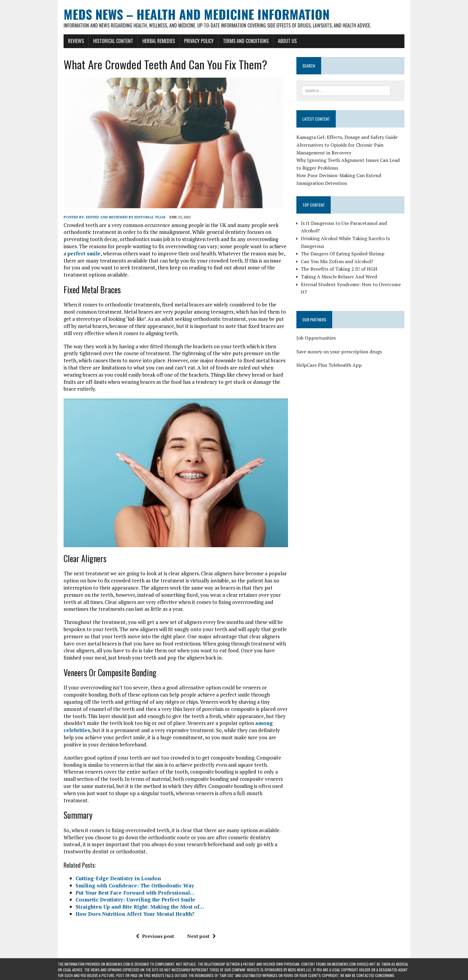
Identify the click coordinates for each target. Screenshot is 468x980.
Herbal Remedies (153, 41)
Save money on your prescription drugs (341, 344)
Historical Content (107, 41)
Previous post (153, 920)
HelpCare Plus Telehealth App (331, 358)
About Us (282, 41)
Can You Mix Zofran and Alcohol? (339, 254)
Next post (199, 920)
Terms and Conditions (240, 41)
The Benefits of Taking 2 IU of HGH (341, 262)
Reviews (70, 41)
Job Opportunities (318, 331)
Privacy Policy (193, 41)
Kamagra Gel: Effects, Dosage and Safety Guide (349, 138)
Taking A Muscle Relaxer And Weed (341, 269)
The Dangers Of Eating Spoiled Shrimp (345, 246)
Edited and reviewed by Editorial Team (120, 217)
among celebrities (201, 721)
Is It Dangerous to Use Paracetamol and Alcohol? (356, 223)
